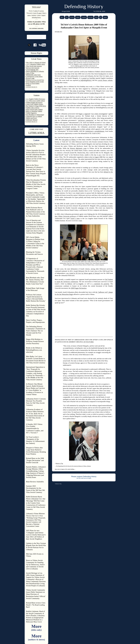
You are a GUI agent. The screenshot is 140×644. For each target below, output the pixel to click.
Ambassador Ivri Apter (62, 97)
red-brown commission (86, 120)
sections (42, 11)
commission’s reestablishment (95, 131)
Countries (84, 17)
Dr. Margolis (59, 87)
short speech (61, 103)
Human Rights (36, 53)
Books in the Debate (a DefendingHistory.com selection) (34, 350)
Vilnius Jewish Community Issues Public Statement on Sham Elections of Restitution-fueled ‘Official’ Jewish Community (36, 594)
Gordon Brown (94, 93)
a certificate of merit (106, 206)
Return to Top (59, 463)
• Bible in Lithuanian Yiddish (34, 111)
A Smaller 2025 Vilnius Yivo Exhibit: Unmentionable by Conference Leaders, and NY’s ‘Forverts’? (35, 428)
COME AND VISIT (36, 129)
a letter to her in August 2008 (93, 157)
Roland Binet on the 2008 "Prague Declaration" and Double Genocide (35, 460)
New (67, 17)
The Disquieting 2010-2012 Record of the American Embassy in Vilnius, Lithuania (73, 466)
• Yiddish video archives (32, 108)
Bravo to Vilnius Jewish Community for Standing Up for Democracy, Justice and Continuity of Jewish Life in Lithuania (35, 565)
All (101, 17)
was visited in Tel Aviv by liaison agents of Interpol (83, 273)
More (36, 628)
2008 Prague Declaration (79, 288)
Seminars (34, 15)
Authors (78, 17)
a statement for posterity (101, 284)
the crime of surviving (77, 91)
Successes (90, 17)
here (56, 80)
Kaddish (28, 85)
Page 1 (62, 17)
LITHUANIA (36, 133)
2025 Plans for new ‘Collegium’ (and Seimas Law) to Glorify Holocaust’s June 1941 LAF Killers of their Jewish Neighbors (36, 535)
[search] (35, 37)
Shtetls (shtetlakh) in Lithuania (35, 71)
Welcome (36, 7)
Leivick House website (105, 80)
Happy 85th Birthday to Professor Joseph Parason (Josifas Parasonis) (35, 341)
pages (40, 13)
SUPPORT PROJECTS (31, 122)
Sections (72, 17)
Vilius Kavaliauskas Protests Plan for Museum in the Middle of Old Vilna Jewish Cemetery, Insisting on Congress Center (36, 184)
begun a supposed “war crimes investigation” (93, 114)
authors (36, 11)
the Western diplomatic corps (77, 148)
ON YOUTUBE (88, 342)
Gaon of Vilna (30, 73)
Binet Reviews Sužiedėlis (35, 482)
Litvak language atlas (32, 70)
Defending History (84, 7)
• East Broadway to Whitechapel (35, 115)
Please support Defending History (84, 476)
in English (80, 284)
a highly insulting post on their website (78, 129)
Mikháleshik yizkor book (33, 75)
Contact (39, 15)
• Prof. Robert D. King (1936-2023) (35, 106)
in (85, 80)
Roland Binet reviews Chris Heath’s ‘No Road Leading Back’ (36, 605)
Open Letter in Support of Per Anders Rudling (65, 469)
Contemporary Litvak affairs (34, 77)
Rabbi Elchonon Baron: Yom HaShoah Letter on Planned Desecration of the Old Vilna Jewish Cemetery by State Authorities (36, 212)
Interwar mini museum (33, 68)
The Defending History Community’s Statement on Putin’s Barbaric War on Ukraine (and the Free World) (36, 331)
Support (105, 17)
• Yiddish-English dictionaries (34, 103)
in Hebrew (69, 284)
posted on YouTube (89, 78)
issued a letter (75, 218)
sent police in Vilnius (69, 140)
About (96, 17)
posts (35, 13)
